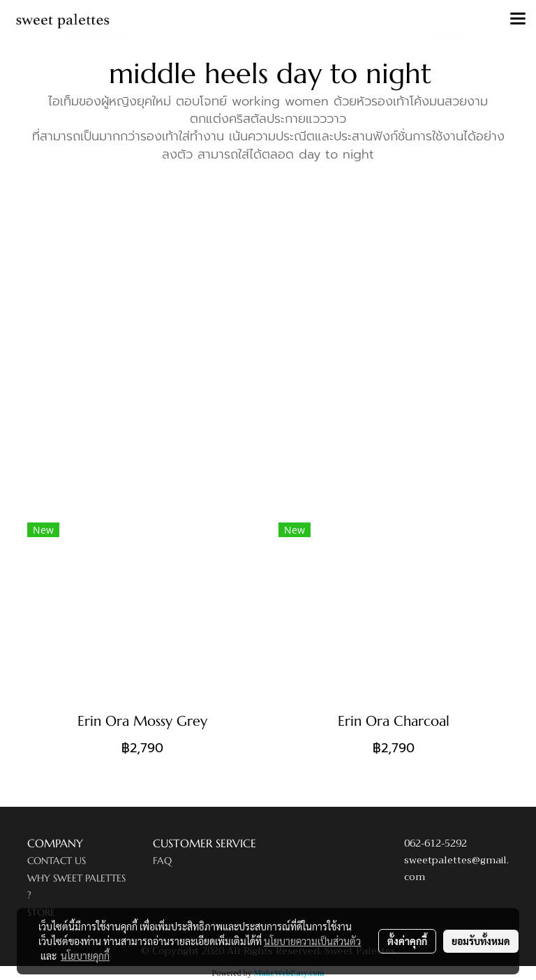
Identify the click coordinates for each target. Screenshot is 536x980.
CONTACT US (57, 861)
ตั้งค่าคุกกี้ (407, 941)
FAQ (162, 861)
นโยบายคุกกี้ (85, 956)
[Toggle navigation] (518, 20)
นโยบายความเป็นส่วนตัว (312, 941)
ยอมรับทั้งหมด (481, 941)
